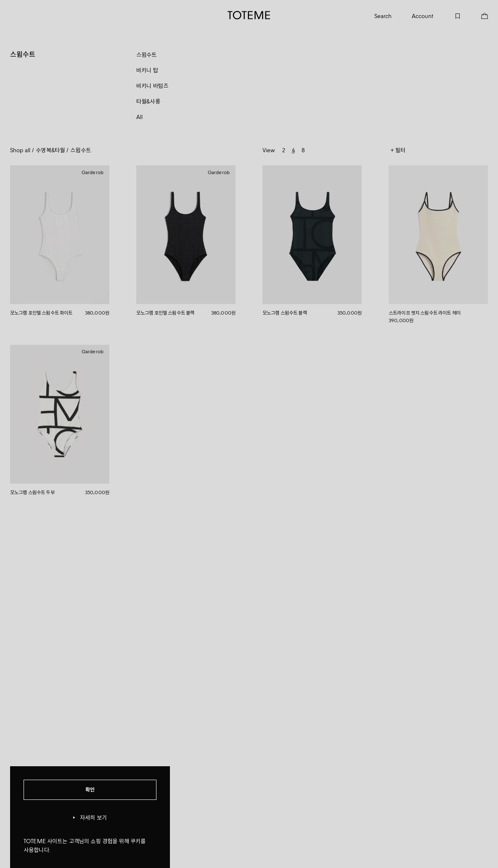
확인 (90, 790)
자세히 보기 (90, 818)
